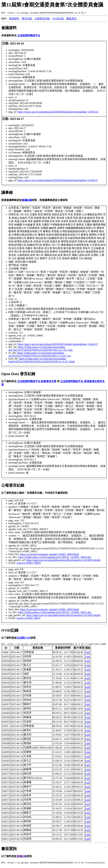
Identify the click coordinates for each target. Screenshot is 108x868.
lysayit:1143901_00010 (29, 563)
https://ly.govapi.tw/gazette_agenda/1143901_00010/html (50, 555)
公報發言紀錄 (42, 19)
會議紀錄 (27, 200)
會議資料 (14, 19)
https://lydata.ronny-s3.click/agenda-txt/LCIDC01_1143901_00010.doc (55, 558)
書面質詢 (71, 19)
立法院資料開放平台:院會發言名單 (37, 382)
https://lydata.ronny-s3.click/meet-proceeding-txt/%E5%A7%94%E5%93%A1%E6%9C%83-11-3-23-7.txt (40, 355)
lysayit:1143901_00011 (29, 618)
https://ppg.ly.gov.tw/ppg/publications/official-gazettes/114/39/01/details (63, 560)
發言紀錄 (27, 19)
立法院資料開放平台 (29, 36)
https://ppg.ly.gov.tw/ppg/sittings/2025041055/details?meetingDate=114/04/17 (58, 181)
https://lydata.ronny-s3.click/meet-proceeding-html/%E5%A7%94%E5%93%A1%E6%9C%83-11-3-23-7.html (42, 361)
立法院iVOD (24, 638)
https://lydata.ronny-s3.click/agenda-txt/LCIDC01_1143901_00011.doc (55, 613)
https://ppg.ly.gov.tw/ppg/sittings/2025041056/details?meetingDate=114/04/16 (58, 112)
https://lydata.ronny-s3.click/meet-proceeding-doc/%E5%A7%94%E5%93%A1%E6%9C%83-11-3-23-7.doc (41, 349)
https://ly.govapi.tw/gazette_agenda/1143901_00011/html (50, 610)
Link (88, 653)
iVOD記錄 (58, 19)
